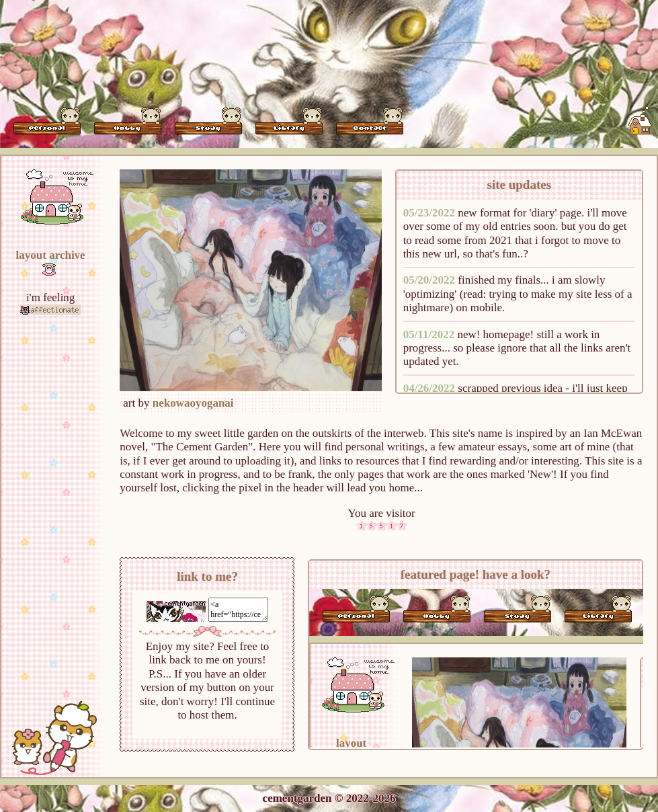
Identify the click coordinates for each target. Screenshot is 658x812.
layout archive (51, 255)
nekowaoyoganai (193, 403)
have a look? (517, 574)
